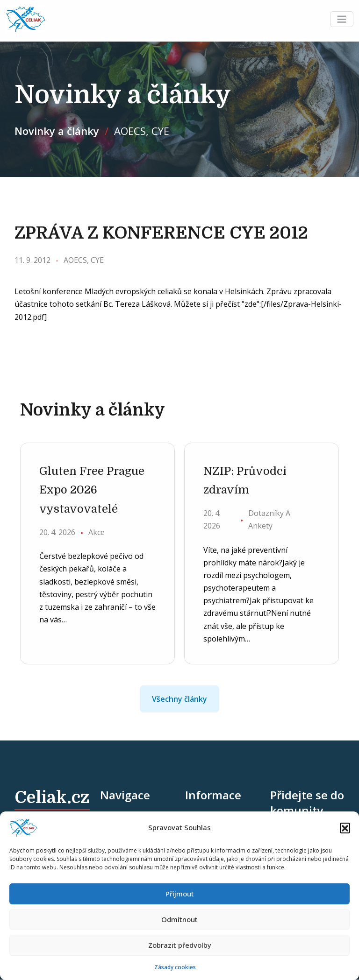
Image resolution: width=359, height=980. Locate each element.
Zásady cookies (175, 967)
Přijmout (180, 894)
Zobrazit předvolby (180, 945)
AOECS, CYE (142, 131)
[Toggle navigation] (342, 20)
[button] (345, 828)
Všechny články (179, 699)
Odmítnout (179, 919)
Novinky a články (57, 131)
